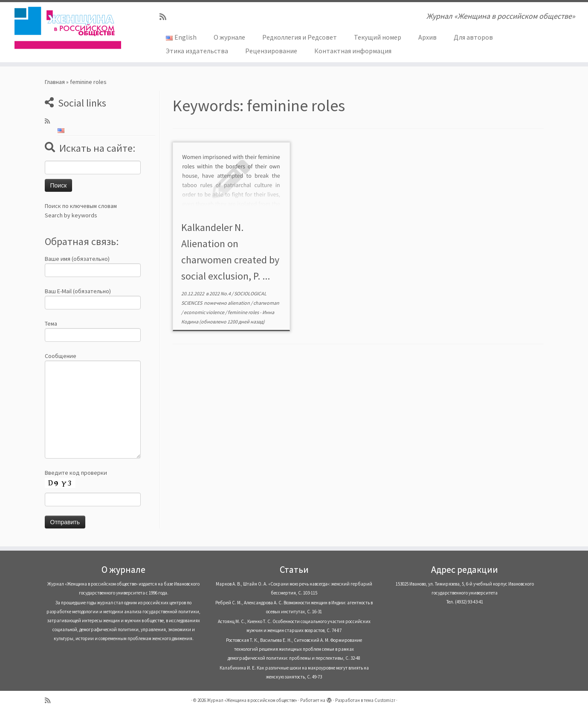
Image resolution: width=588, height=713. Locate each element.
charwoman (266, 303)
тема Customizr (379, 700)
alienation (239, 303)
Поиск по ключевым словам (81, 206)
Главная (55, 82)
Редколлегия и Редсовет (300, 37)
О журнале (229, 37)
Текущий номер (378, 37)
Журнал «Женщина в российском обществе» (252, 700)
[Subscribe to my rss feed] (166, 17)
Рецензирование (271, 51)
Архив (427, 37)
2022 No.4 (220, 293)
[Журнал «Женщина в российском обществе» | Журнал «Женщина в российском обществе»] (68, 28)
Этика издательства (197, 51)
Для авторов (473, 37)
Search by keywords (71, 215)
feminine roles (244, 312)
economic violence (204, 312)
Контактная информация (353, 51)
